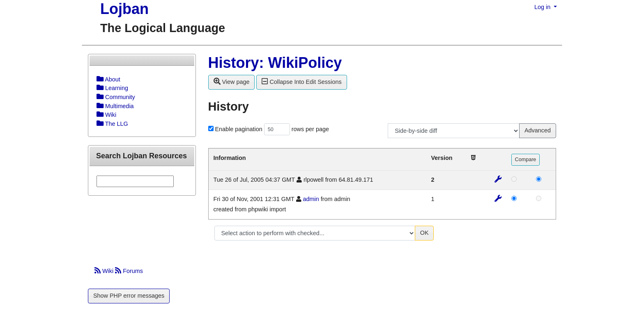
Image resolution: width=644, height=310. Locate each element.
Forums (129, 271)
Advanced (538, 130)
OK (424, 233)
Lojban (124, 9)
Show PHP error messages (129, 296)
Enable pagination (239, 129)
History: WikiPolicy (275, 63)
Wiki (105, 271)
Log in (543, 7)
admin (311, 199)
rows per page (310, 129)
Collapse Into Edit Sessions (301, 81)
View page (232, 81)
